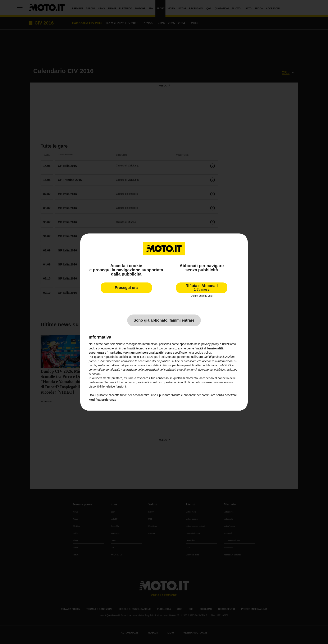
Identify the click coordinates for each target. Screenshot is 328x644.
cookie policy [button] (203, 353)
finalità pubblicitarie (205, 365)
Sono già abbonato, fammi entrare (164, 321)
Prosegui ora (126, 288)
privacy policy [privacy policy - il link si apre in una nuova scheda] (210, 344)
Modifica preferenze (102, 400)
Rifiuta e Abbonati (202, 288)
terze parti (154, 357)
